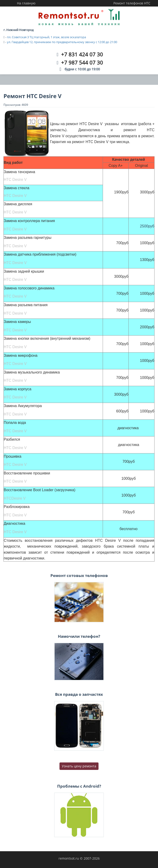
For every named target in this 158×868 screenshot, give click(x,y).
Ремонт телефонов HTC (132, 3)
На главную (26, 3)
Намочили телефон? (79, 636)
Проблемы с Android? (79, 786)
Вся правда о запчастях (79, 694)
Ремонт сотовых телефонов (79, 575)
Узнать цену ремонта (79, 766)
